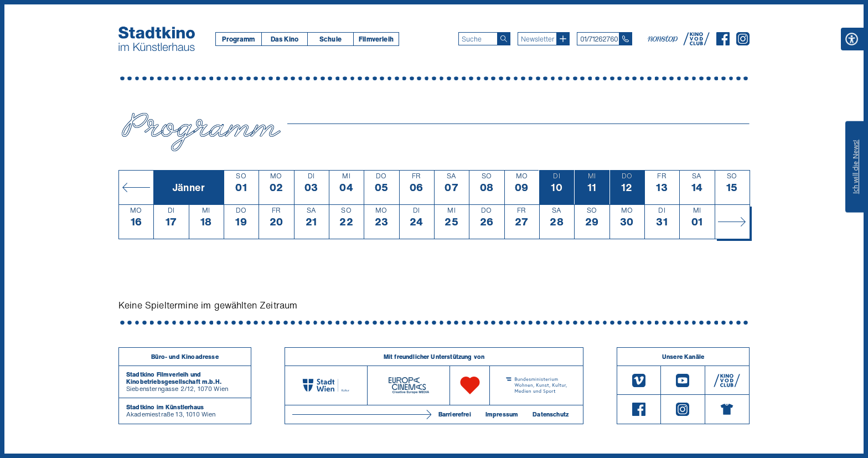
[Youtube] (683, 380)
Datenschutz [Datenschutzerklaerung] (551, 414)
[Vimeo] (639, 380)
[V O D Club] (696, 42)
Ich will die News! (856, 167)
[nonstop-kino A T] (664, 39)
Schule (330, 39)
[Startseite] (157, 39)
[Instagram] (743, 42)
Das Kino (285, 39)
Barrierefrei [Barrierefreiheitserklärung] (455, 414)
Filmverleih (376, 39)
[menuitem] (238, 39)
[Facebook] (723, 42)
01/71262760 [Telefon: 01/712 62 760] (599, 39)
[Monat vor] (732, 222)
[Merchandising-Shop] (727, 409)
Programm (238, 39)
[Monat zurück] (136, 187)
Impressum (502, 414)
